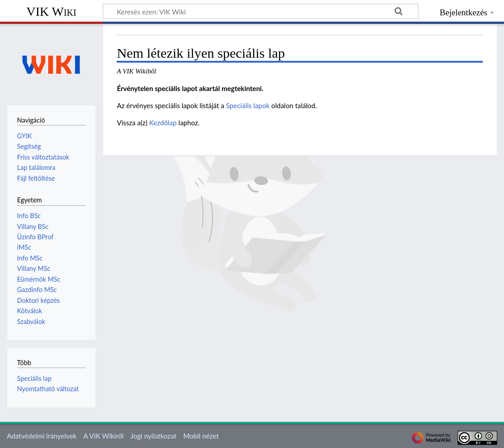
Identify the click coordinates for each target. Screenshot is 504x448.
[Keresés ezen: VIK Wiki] (261, 11)
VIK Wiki (52, 11)
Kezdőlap (163, 123)
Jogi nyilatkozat (154, 436)
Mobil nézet (201, 436)
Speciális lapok (248, 105)
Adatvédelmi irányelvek (42, 436)
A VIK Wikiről (103, 436)
